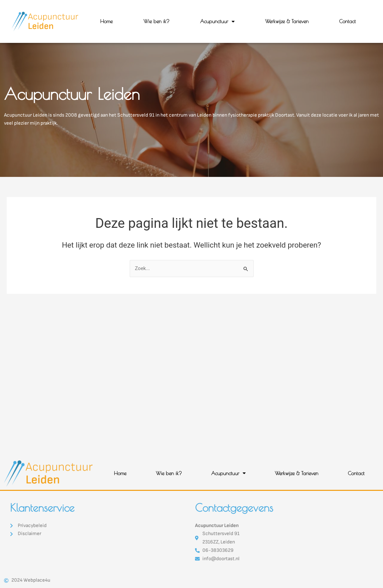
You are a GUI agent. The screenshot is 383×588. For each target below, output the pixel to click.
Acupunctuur (217, 22)
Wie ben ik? (156, 21)
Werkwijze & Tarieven (287, 21)
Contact (347, 21)
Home (106, 21)
